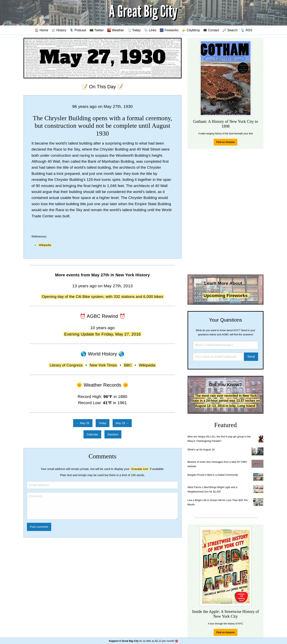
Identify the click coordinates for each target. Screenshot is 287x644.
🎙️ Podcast (78, 30)
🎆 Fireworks (169, 30)
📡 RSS (247, 30)
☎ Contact (211, 30)
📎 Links (150, 30)
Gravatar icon (140, 469)
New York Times (103, 365)
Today (102, 423)
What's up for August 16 (201, 450)
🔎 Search (230, 30)
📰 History (59, 30)
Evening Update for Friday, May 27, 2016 (102, 334)
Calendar (92, 434)
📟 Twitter (97, 30)
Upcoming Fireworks (226, 296)
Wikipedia (45, 245)
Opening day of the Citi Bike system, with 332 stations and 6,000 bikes (102, 297)
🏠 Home (41, 30)
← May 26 (83, 423)
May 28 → (122, 423)
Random (113, 434)
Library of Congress (66, 365)
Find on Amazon (226, 142)
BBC (128, 365)
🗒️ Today (134, 30)
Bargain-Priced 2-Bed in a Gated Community (213, 475)
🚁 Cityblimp (191, 30)
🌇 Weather (115, 30)
